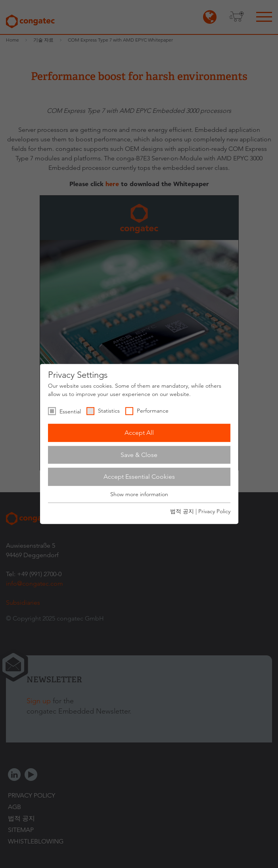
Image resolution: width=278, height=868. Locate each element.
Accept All (139, 433)
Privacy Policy (214, 511)
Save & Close (139, 455)
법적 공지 (182, 511)
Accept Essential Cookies (139, 477)
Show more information (139, 494)
